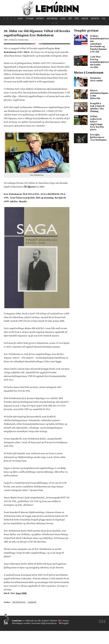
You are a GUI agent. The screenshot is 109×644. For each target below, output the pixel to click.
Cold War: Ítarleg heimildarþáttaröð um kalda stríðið (98, 62)
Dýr (77, 19)
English (65, 623)
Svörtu (40, 19)
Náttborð (52, 19)
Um (103, 19)
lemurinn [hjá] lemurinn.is (44, 623)
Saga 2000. (21, 593)
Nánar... (66, 621)
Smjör (85, 19)
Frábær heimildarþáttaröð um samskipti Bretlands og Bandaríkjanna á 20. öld (98, 44)
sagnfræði (32, 602)
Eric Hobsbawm (19, 602)
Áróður (95, 19)
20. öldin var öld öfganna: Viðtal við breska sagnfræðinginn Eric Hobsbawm (37, 33)
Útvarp (30, 19)
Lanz (63, 19)
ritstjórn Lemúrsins (19, 40)
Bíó (70, 19)
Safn (20, 19)
